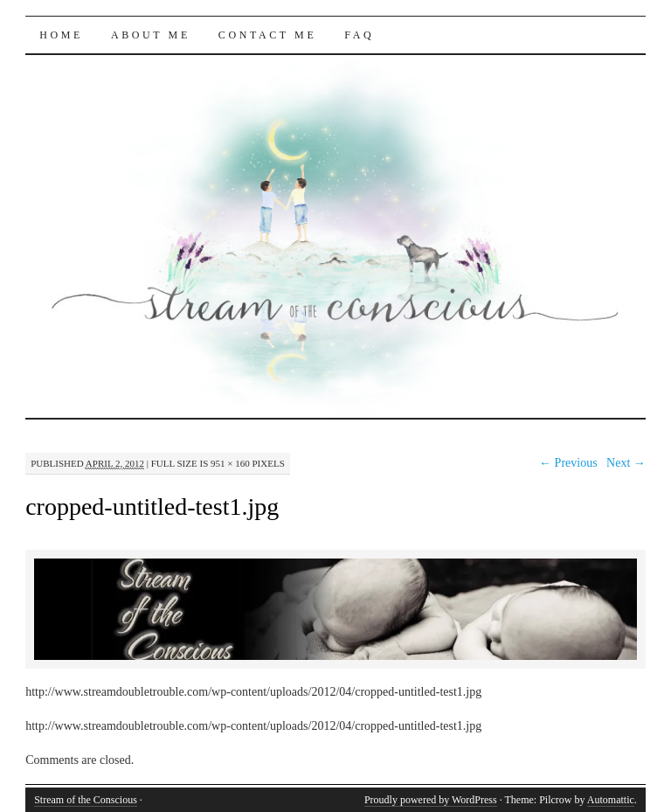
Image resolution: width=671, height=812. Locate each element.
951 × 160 (230, 463)
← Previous (568, 463)
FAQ (359, 35)
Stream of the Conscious (86, 800)
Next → (626, 463)
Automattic (611, 800)
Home (61, 35)
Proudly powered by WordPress (431, 800)
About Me (151, 35)
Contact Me (268, 35)
